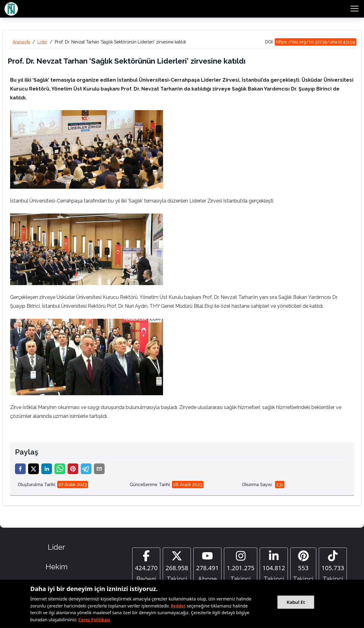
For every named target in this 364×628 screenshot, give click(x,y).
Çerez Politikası (94, 620)
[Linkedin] (274, 567)
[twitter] (33, 469)
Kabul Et (296, 602)
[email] (99, 469)
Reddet (178, 606)
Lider (42, 42)
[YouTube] (207, 567)
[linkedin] (47, 469)
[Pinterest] (303, 567)
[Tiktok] (333, 567)
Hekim (57, 567)
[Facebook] (146, 567)
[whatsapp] (60, 469)
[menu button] (355, 9)
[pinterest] (73, 469)
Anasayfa (21, 42)
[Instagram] (241, 567)
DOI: (311, 42)
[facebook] (20, 469)
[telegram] (86, 469)
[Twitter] (177, 567)
